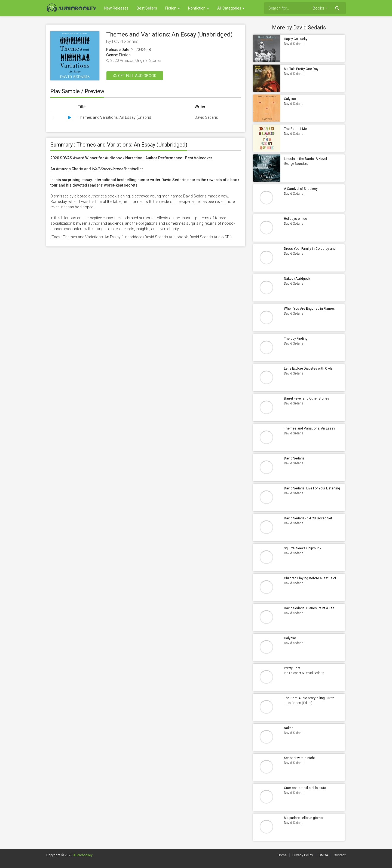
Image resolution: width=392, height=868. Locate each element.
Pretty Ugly (292, 668)
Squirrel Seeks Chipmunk (303, 548)
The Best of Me (295, 129)
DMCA (323, 855)
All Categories (231, 8)
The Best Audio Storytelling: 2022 (309, 698)
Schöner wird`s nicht (299, 758)
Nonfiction (199, 8)
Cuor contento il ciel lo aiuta (305, 788)
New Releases (116, 8)
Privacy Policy (303, 855)
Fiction (173, 8)
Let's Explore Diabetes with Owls (308, 368)
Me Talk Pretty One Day (301, 69)
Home (282, 855)
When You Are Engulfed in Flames (309, 309)
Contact (340, 855)
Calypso (290, 99)
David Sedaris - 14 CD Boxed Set (308, 518)
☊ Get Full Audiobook (135, 76)
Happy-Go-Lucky (296, 39)
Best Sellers (147, 8)
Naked (289, 728)
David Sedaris (294, 458)
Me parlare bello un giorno (303, 818)
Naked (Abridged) (297, 279)
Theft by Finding (296, 339)
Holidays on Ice (295, 219)
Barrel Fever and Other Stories (307, 398)
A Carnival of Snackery (301, 189)
